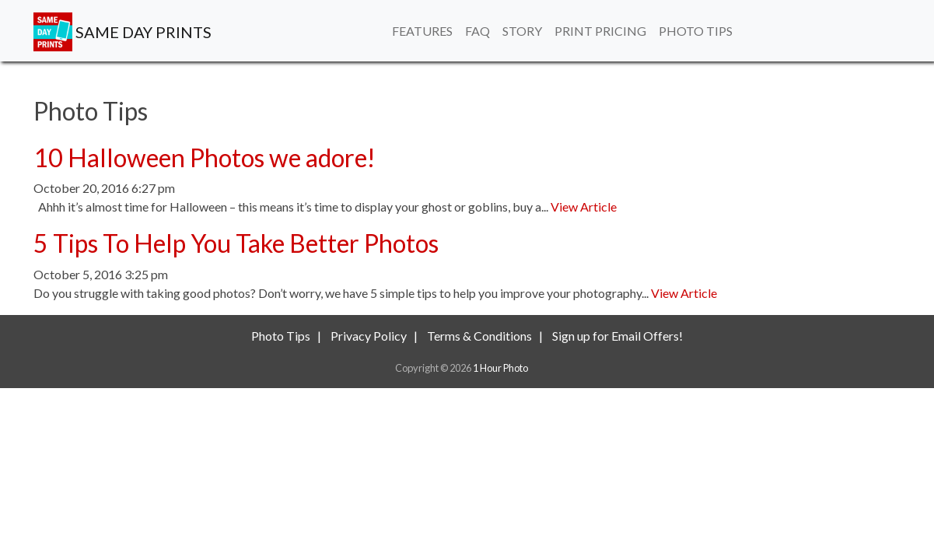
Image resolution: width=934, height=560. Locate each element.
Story (522, 31)
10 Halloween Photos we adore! (205, 157)
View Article (584, 206)
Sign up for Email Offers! (617, 336)
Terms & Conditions (479, 336)
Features (422, 31)
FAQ (477, 31)
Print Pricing (600, 31)
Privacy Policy (369, 336)
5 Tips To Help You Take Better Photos (236, 243)
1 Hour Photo (500, 368)
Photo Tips (696, 31)
